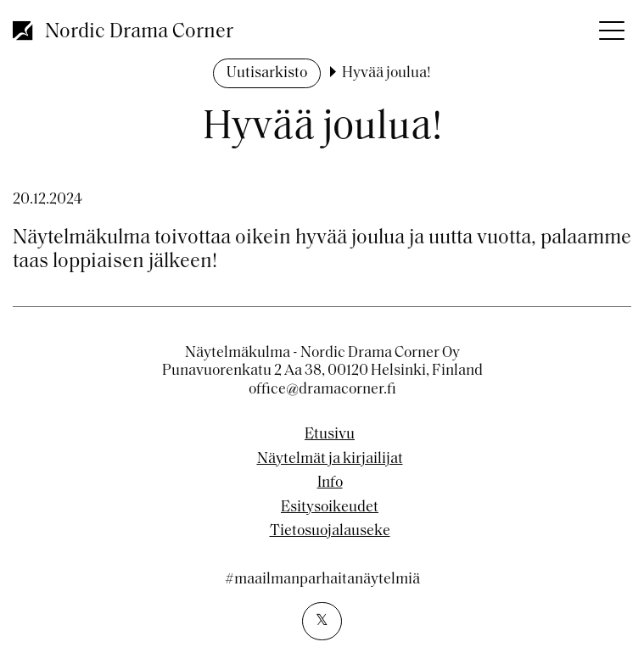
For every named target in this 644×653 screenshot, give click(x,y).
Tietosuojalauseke (330, 532)
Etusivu (330, 435)
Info (330, 483)
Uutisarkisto (267, 73)
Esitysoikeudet (330, 508)
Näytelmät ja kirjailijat (330, 460)
